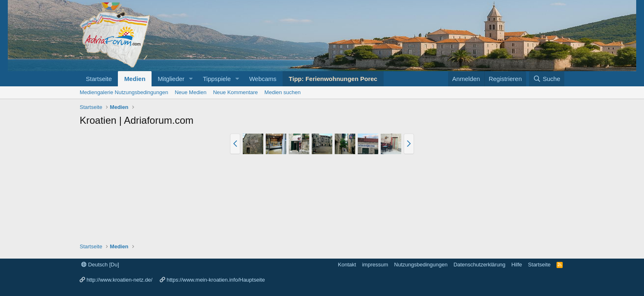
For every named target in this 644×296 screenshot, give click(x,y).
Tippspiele (217, 79)
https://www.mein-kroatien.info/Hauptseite (216, 280)
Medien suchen (283, 92)
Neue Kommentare (236, 92)
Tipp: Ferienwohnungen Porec (333, 79)
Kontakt (347, 265)
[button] (191, 79)
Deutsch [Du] (100, 265)
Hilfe (517, 265)
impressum (375, 265)
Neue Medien (190, 92)
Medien (135, 79)
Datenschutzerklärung (479, 265)
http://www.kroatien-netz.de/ (120, 280)
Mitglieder (171, 79)
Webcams (263, 79)
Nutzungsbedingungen (421, 265)
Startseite (99, 79)
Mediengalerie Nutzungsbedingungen (124, 92)
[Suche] (547, 79)
